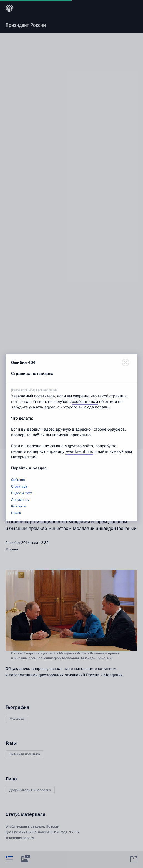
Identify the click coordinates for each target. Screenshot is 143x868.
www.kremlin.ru (79, 451)
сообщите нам (85, 402)
